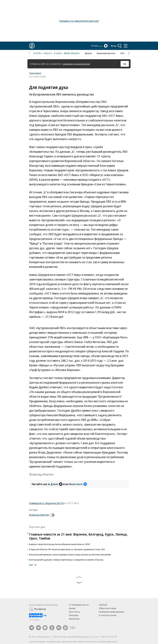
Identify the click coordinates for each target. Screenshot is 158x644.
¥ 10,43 (57, 53)
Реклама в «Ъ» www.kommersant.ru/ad (79, 21)
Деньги (88, 53)
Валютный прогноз (106, 53)
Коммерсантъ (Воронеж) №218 (46, 503)
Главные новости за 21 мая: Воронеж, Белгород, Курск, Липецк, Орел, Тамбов (78, 536)
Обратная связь (108, 608)
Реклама (74, 615)
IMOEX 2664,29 (71, 53)
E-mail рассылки (108, 615)
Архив (72, 608)
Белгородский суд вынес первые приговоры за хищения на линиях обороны (66, 560)
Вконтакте (78, 484)
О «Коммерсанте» (79, 605)
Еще (34, 565)
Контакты (74, 612)
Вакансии (74, 619)
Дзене (56, 484)
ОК (125, 64)
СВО (122, 53)
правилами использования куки (76, 64)
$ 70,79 (37, 53)
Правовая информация (112, 612)
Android (103, 605)
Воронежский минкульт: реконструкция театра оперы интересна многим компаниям (70, 554)
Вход (114, 46)
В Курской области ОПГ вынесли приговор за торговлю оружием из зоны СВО (67, 549)
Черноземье (35, 73)
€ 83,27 (47, 53)
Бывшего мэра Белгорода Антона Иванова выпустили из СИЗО (60, 544)
